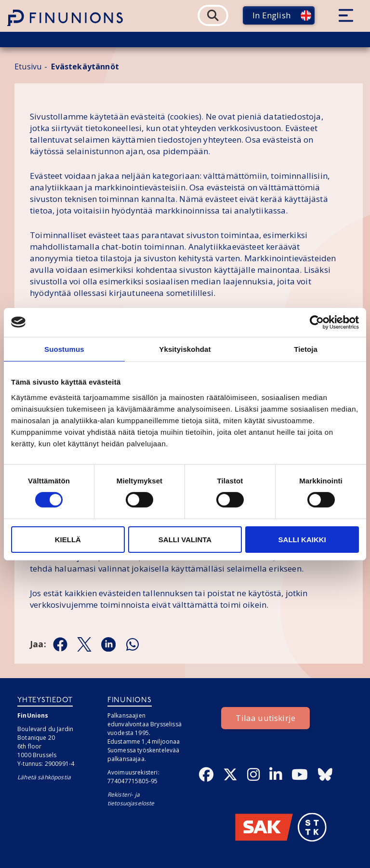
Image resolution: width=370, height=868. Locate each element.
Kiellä (68, 540)
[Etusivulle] (65, 18)
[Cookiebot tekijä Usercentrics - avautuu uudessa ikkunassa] (317, 322)
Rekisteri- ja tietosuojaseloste (131, 799)
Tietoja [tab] (306, 349)
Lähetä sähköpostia (44, 777)
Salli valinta (185, 540)
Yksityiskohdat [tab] (185, 349)
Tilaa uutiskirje (265, 718)
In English (271, 15)
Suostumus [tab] (64, 349)
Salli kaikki (302, 540)
